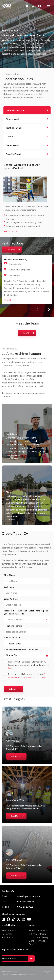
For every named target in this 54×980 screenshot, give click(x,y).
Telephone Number (13, 626)
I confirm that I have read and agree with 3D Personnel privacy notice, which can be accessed (29, 665)
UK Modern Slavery (39, 937)
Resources (7, 934)
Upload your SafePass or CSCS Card (21, 650)
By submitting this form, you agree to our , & (29, 676)
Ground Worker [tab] (14, 119)
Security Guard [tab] (13, 154)
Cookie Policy (41, 677)
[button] (49, 309)
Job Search (7, 937)
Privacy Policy (26, 677)
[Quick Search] (33, 6)
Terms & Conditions (9, 974)
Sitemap (33, 974)
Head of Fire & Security (16, 259)
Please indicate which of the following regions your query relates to (26, 612)
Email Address (11, 599)
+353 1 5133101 (25, 907)
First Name (9, 575)
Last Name (9, 587)
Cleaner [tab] (10, 136)
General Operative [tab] (15, 110)
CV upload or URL (12, 638)
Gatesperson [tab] (12, 145)
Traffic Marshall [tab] (14, 128)
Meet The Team (10, 930)
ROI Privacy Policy (38, 930)
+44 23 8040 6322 (26, 901)
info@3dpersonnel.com (28, 896)
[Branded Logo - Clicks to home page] (6, 6)
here (10, 668)
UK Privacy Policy (37, 934)
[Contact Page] (27, 6)
